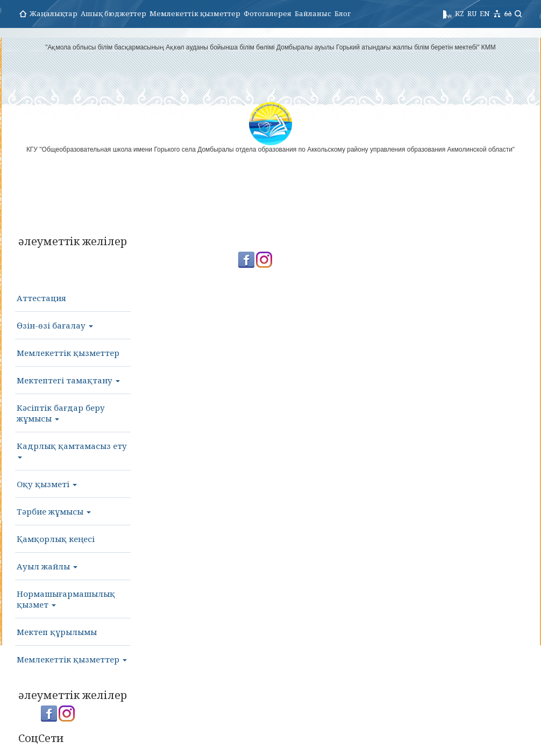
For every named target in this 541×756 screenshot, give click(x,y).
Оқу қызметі (47, 484)
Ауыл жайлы (47, 566)
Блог (343, 13)
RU (472, 13)
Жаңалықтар (54, 13)
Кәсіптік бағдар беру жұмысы (61, 413)
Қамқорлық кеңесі (56, 539)
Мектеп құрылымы (57, 632)
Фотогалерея (268, 13)
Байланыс (313, 13)
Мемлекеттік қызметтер (195, 13)
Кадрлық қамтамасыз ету (72, 450)
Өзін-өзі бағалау (55, 325)
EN (485, 13)
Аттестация (41, 298)
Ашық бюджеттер (113, 13)
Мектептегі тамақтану (68, 380)
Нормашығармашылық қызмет (66, 599)
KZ (460, 13)
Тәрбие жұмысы (54, 511)
